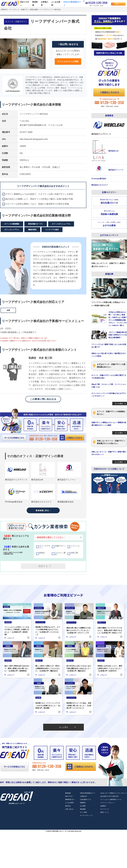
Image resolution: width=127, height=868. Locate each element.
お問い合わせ (69, 809)
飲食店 (42, 553)
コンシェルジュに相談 (68, 61)
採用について (105, 812)
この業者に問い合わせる (43, 399)
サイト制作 (84, 812)
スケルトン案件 (60, 554)
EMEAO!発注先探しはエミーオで (57, 831)
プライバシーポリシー (107, 803)
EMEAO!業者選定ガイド (72, 3)
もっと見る (67, 727)
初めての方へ (25, 3)
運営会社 (68, 806)
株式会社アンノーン (67, 480)
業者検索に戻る (43, 510)
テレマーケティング (86, 815)
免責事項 (103, 806)
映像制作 (83, 803)
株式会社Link (37, 480)
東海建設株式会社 (66, 502)
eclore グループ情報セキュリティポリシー (114, 793)
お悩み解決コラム (86, 799)
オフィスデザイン (45, 547)
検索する (45, 566)
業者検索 (35, 3)
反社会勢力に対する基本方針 (109, 796)
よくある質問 (56, 3)
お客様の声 (44, 3)
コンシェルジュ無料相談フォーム (111, 799)
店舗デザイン (60, 546)
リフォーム (75, 546)
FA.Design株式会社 (14, 502)
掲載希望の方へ (70, 799)
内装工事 (74, 553)
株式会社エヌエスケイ (41, 502)
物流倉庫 (83, 809)
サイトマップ (105, 809)
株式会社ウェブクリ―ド (16, 480)
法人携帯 (83, 806)
